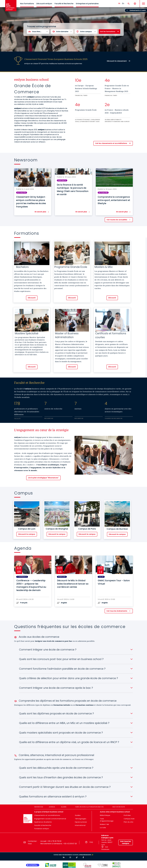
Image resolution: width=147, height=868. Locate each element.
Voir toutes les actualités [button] (117, 220)
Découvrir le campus (27, 534)
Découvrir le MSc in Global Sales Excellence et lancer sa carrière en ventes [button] (73, 584)
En (123, 3)
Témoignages (81, 819)
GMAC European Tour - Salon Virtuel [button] (114, 582)
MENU (143, 2)
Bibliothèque (105, 815)
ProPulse (127, 815)
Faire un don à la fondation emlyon (89, 807)
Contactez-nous (33, 842)
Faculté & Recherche (43, 825)
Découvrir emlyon (44, 4)
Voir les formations (108, 32)
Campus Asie (129, 819)
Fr (119, 3)
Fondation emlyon (42, 829)
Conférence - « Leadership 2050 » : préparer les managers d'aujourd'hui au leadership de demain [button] (31, 585)
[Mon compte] (135, 4)
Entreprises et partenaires (87, 4)
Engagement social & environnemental (50, 819)
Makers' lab (104, 824)
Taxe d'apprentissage (107, 820)
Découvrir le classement (117, 61)
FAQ (91, 842)
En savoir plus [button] (40, 212)
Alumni (64, 807)
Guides (78, 815)
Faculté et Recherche (64, 4)
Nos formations (27, 4)
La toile (103, 828)
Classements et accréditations (47, 815)
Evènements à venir (138, 10)
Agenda (52, 807)
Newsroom (39, 807)
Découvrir (32, 298)
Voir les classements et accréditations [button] (111, 143)
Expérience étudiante (43, 822)
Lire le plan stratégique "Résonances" (43, 478)
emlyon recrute (119, 807)
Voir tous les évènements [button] (117, 611)
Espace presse (81, 822)
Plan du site (128, 822)
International (80, 825)
